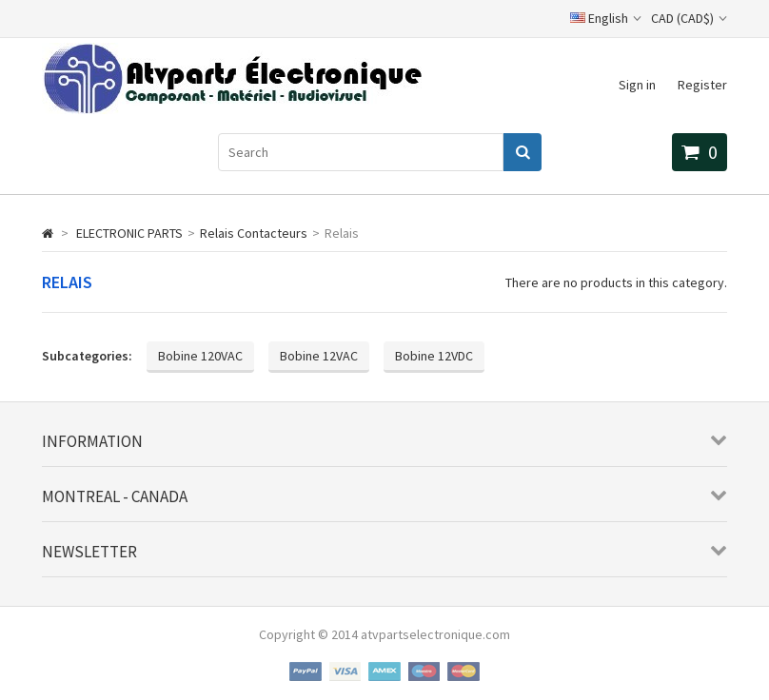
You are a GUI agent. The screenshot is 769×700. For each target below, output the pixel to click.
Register (702, 85)
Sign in (637, 85)
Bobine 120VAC (200, 356)
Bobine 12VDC (434, 356)
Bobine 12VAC (319, 356)
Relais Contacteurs (254, 233)
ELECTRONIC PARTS (129, 233)
